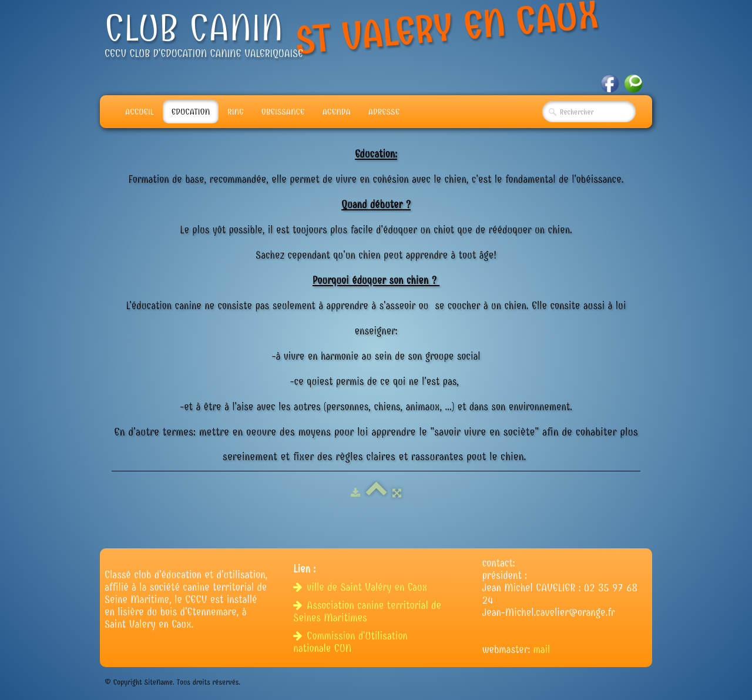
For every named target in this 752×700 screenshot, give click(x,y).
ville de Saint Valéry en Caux (362, 587)
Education (191, 112)
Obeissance (283, 112)
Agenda (337, 112)
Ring (236, 112)
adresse (384, 112)
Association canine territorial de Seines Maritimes (367, 612)
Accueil (140, 112)
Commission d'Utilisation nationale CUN (350, 642)
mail (542, 650)
